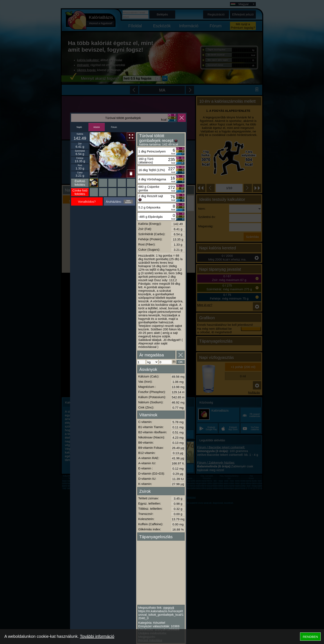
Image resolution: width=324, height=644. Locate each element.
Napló (79, 127)
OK (181, 362)
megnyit (169, 608)
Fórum (114, 127)
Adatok (97, 127)
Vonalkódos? (87, 202)
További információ (97, 636)
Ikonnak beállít (94, 174)
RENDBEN (310, 637)
